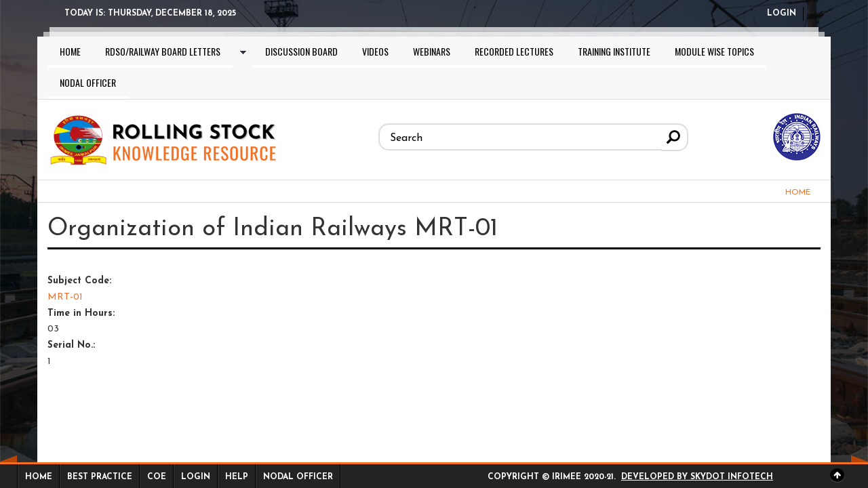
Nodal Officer (88, 82)
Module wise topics (714, 51)
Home (70, 51)
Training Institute (614, 51)
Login (782, 14)
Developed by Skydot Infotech (697, 477)
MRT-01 (65, 297)
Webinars (432, 51)
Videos (375, 51)
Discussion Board (301, 51)
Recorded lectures (514, 51)
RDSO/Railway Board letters (163, 51)
